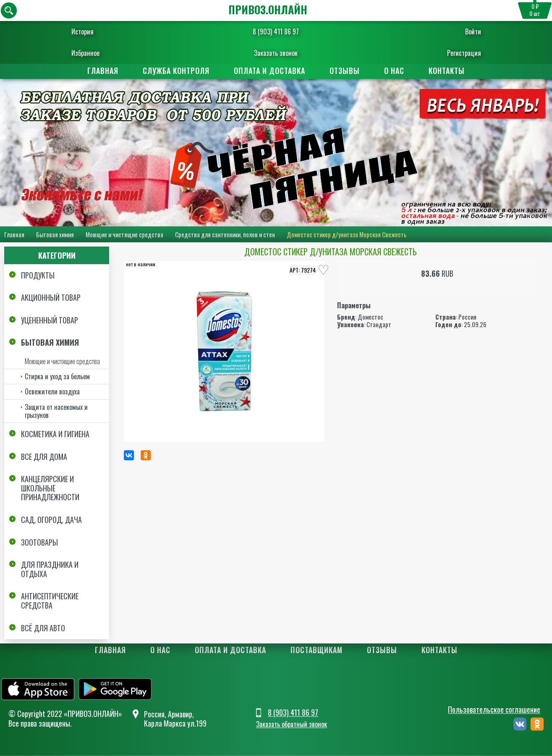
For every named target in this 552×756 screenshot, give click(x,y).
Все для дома (44, 457)
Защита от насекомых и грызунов (56, 411)
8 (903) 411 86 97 (276, 31)
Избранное (85, 53)
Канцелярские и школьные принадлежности (50, 488)
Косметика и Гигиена (55, 434)
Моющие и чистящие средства (124, 234)
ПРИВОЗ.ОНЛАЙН (268, 9)
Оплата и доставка (269, 71)
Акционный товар (51, 297)
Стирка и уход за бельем (57, 376)
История (82, 31)
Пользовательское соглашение (494, 709)
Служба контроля (176, 71)
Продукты (38, 275)
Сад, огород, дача (51, 520)
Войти (473, 31)
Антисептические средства (50, 601)
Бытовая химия (55, 234)
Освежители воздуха (52, 391)
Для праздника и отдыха (50, 569)
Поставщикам (317, 650)
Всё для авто (43, 628)
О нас (394, 71)
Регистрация (464, 53)
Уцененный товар (50, 320)
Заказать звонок (276, 53)
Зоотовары (39, 542)
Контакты (447, 71)
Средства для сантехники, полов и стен (225, 234)
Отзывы (345, 71)
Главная (103, 71)
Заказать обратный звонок (292, 724)
